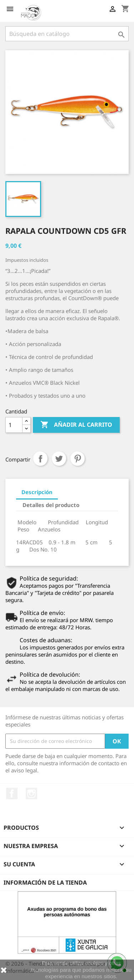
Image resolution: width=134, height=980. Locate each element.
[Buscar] (67, 34)
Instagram (31, 794)
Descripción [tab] (37, 492)
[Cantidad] (14, 425)
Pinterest (78, 459)
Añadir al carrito (76, 425)
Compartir (40, 459)
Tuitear (59, 459)
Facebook (12, 794)
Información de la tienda (45, 882)
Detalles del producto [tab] (51, 505)
